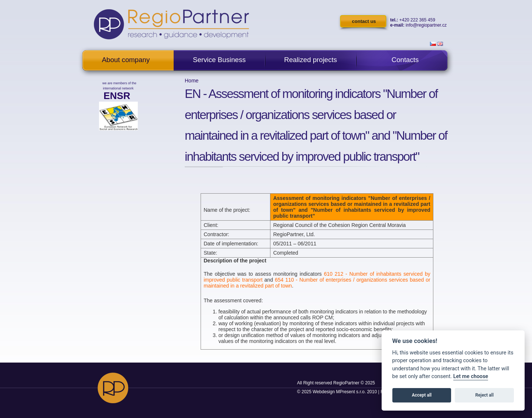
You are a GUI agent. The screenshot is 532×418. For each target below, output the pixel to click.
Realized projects (311, 60)
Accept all (422, 395)
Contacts (405, 60)
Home (192, 81)
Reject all (485, 395)
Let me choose (471, 376)
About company (126, 60)
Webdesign (324, 392)
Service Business (219, 60)
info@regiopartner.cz (426, 25)
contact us (364, 21)
